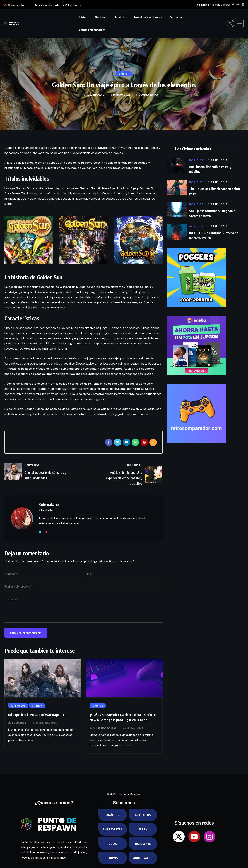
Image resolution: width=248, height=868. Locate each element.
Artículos (143, 815)
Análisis (120, 17)
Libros (113, 858)
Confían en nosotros (92, 30)
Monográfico (143, 858)
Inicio (82, 17)
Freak (143, 829)
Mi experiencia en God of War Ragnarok (37, 715)
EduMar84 (19, 723)
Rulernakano (95, 95)
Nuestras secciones (147, 17)
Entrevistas (113, 829)
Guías (113, 844)
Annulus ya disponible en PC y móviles (58, 5)
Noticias (100, 17)
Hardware (143, 844)
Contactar (176, 17)
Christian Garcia (105, 728)
